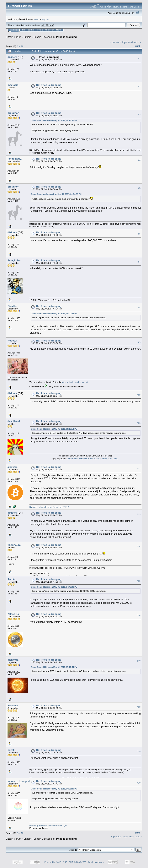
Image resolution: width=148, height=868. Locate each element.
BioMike (12, 306)
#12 (139, 469)
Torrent (50, 25)
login (36, 19)
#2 (139, 86)
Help (23, 30)
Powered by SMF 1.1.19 (56, 862)
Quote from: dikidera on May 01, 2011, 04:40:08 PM (54, 314)
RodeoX (12, 341)
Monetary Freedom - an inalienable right (48, 825)
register (45, 19)
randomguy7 (15, 159)
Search (32, 30)
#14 (139, 547)
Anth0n (12, 579)
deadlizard (14, 421)
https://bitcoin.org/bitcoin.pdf (75, 382)
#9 (139, 342)
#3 (139, 114)
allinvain (13, 467)
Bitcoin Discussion (44, 37)
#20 (139, 783)
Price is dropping (66, 37)
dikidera (12, 57)
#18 (139, 707)
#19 (139, 751)
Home (15, 30)
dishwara (13, 660)
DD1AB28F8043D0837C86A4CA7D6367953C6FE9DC (92, 459)
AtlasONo (13, 614)
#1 (139, 58)
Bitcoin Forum (13, 37)
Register (50, 30)
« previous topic (119, 42)
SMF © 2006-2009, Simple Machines (86, 862)
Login (40, 30)
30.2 (43, 25)
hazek (11, 750)
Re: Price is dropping (49, 85)
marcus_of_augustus (20, 781)
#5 (139, 188)
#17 (139, 661)
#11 (139, 423)
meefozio (13, 85)
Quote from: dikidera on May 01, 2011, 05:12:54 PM (54, 429)
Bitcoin (27, 37)
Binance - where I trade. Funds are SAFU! (49, 507)
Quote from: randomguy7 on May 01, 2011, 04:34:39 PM (56, 194)
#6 (139, 234)
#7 (139, 262)
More (59, 30)
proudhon (13, 113)
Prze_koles (14, 260)
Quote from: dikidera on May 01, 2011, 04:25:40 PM (54, 120)
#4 (139, 160)
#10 (139, 395)
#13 (139, 514)
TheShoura (14, 545)
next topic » (135, 42)
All (22, 46)
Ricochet (13, 705)
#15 (139, 581)
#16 (139, 615)
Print (137, 46)
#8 (139, 308)
